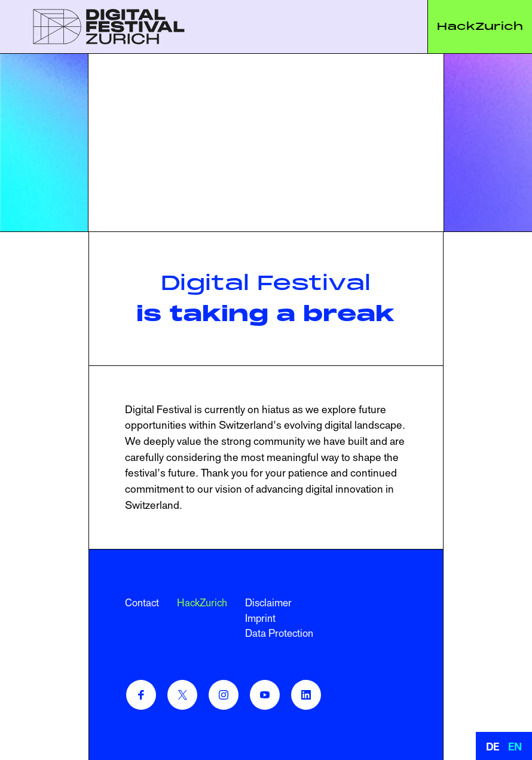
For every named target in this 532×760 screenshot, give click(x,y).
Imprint (260, 618)
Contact (142, 603)
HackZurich (480, 26)
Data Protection (279, 633)
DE (493, 747)
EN (515, 747)
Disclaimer (268, 603)
